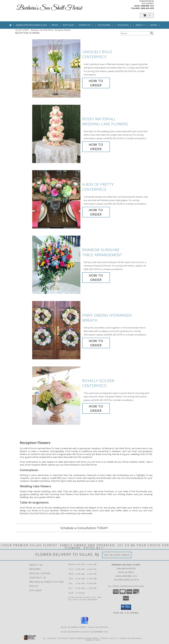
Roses (55, 25)
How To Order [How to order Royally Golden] (96, 408)
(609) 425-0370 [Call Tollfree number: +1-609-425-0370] (131, 580)
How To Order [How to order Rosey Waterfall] (96, 147)
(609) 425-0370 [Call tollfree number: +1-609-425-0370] (147, 8)
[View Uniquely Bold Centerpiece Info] (57, 69)
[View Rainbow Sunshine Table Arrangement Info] (57, 265)
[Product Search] (135, 33)
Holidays (125, 25)
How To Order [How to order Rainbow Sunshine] (96, 278)
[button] (147, 15)
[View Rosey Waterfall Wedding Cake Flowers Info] (57, 134)
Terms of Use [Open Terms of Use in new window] (93, 640)
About (141, 25)
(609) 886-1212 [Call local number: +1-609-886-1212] (147, 6)
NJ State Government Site (95, 632)
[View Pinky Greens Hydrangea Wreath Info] (57, 330)
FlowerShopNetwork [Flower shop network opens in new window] (86, 638)
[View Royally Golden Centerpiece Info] (57, 396)
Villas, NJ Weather (70, 632)
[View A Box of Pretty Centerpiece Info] (57, 199)
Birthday (69, 25)
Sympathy (86, 25)
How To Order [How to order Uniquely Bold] (96, 83)
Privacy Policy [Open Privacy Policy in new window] (109, 638)
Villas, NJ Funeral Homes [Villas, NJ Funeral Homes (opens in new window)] (73, 627)
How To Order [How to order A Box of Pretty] (96, 212)
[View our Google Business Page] (84, 624)
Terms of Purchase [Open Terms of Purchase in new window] (130, 638)
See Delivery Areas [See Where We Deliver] (117, 555)
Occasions (106, 25)
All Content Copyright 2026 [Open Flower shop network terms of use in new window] (58, 638)
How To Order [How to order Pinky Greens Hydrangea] (96, 343)
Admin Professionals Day (31, 25)
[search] (152, 33)
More (155, 25)
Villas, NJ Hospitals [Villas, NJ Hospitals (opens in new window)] (98, 627)
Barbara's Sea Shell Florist (49, 8)
